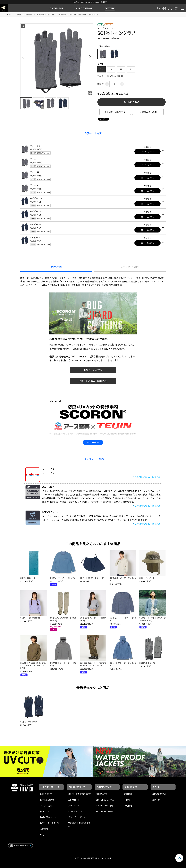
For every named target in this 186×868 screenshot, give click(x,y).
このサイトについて (77, 811)
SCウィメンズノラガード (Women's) (63, 619)
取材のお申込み (159, 794)
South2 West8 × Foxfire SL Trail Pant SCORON (93, 664)
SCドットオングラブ (29, 722)
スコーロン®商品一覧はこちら (93, 381)
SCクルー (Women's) (30, 618)
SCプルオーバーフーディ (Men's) (123, 579)
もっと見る (93, 442)
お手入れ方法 (46, 806)
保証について (46, 794)
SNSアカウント (103, 794)
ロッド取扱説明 (47, 800)
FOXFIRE (110, 8)
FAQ (42, 834)
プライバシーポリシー (78, 817)
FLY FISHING (56, 8)
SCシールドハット (147, 578)
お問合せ (44, 829)
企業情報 (128, 794)
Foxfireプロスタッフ (105, 811)
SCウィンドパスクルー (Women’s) (93, 619)
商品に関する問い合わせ (115, 112)
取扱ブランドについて (50, 823)
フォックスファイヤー (24, 14)
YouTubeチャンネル (105, 800)
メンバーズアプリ (76, 806)
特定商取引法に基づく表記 (79, 825)
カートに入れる (132, 102)
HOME (9, 14)
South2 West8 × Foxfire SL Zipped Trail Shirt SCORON (33, 665)
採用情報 (128, 806)
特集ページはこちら (93, 370)
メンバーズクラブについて (80, 794)
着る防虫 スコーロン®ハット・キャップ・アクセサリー (78, 14)
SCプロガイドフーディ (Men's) (63, 664)
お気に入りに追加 (148, 112)
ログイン (156, 800)
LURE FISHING (84, 8)
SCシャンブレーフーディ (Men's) (123, 664)
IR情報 (127, 800)
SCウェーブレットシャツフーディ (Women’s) (153, 619)
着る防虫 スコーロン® (45, 14)
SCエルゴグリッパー (148, 663)
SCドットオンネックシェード (92, 578)
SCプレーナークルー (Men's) (63, 578)
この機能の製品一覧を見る (148, 477)
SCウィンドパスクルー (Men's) (123, 619)
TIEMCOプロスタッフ (106, 806)
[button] (24, 56)
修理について (46, 811)
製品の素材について (49, 817)
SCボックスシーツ (28, 578)
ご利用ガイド (74, 800)
